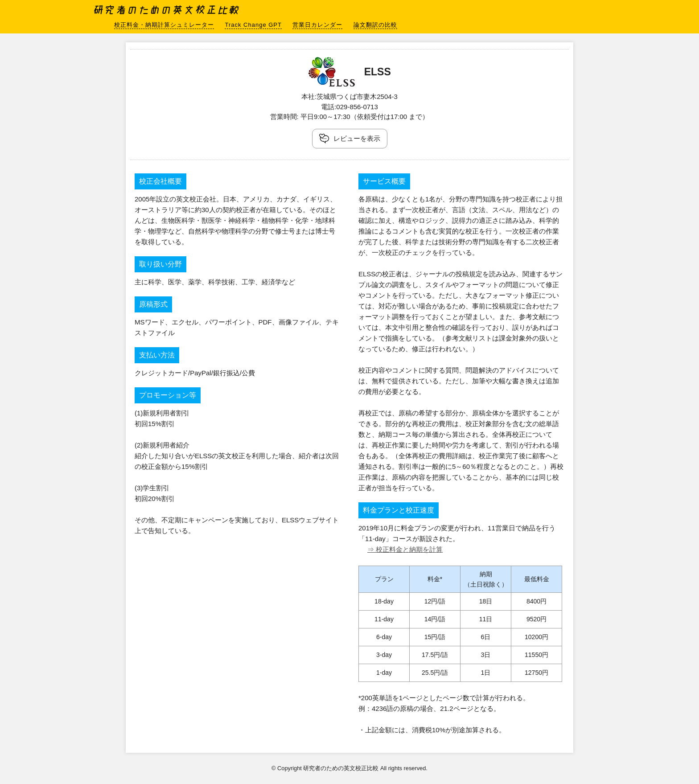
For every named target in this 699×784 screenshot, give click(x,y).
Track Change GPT (253, 25)
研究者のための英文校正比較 (168, 9)
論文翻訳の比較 (375, 25)
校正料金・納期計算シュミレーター (164, 25)
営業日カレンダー (317, 25)
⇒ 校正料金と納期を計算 (405, 549)
